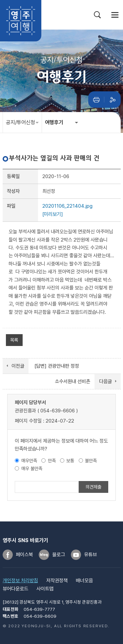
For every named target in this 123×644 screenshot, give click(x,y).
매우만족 (29, 460)
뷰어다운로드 (15, 589)
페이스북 (24, 555)
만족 (52, 460)
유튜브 (90, 555)
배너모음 (84, 581)
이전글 (18, 366)
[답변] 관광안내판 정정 (57, 366)
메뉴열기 (115, 15)
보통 (70, 460)
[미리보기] (53, 214)
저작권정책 (57, 581)
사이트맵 (45, 589)
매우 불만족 (32, 468)
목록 (14, 340)
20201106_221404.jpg (67, 206)
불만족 (91, 460)
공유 (113, 100)
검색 (97, 15)
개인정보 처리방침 (20, 581)
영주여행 (21, 21)
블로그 (59, 555)
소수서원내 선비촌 (72, 381)
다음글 (105, 381)
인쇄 (96, 100)
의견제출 (93, 487)
